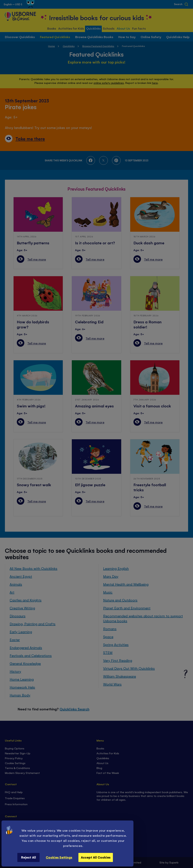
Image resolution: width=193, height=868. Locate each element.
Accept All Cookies (96, 857)
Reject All (29, 857)
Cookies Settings (59, 857)
